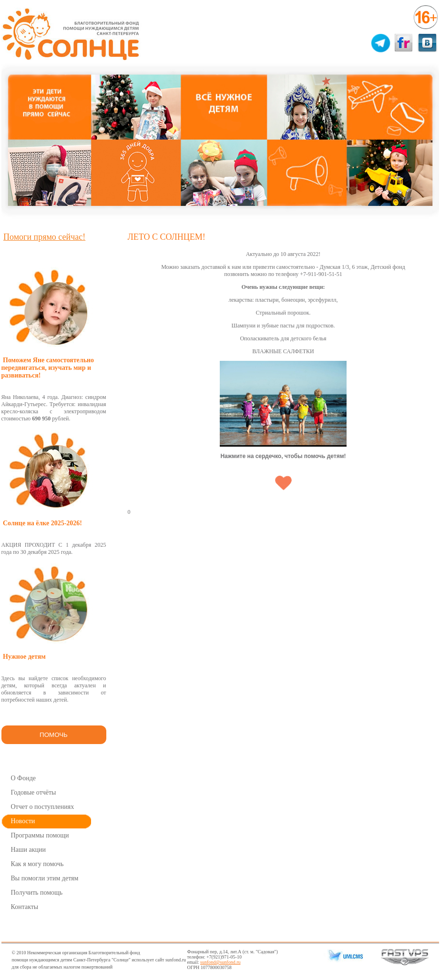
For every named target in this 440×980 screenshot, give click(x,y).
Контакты (25, 907)
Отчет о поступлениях (43, 807)
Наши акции (29, 850)
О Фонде (24, 778)
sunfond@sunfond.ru (220, 962)
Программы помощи (40, 835)
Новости (23, 821)
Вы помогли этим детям (45, 878)
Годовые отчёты (34, 792)
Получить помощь (37, 893)
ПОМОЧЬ (54, 735)
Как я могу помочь (37, 864)
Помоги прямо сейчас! (44, 237)
